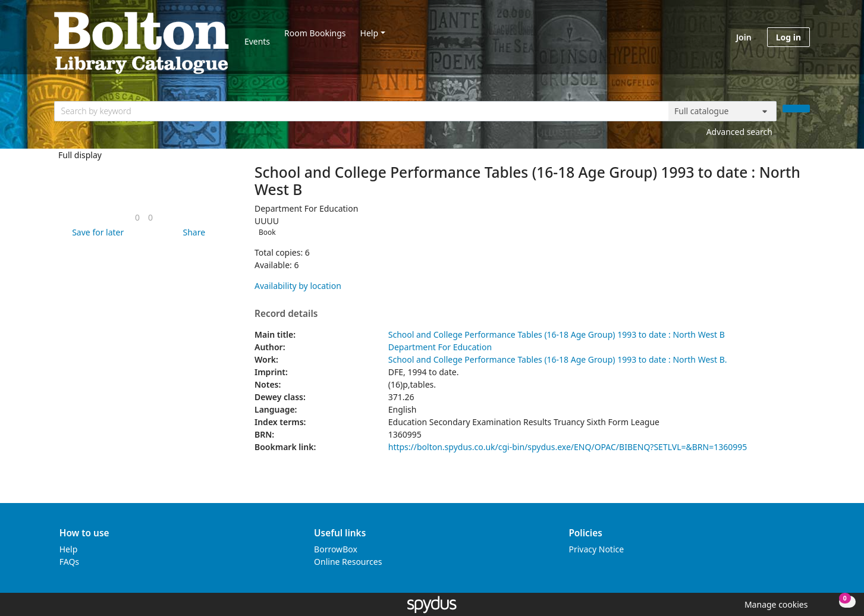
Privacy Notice (596, 549)
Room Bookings (315, 33)
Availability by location (298, 286)
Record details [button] (286, 314)
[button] (96, 232)
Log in (788, 37)
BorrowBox (336, 549)
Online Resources (348, 562)
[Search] (796, 109)
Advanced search (739, 132)
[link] (137, 217)
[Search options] (722, 111)
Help (370, 33)
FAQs (69, 562)
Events (257, 41)
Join (744, 37)
